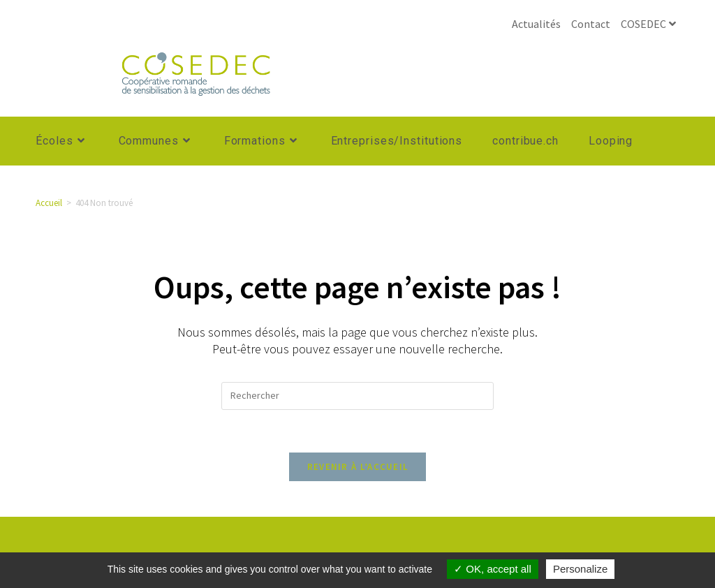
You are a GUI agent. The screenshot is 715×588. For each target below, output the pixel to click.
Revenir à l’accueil (358, 467)
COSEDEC (650, 24)
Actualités (536, 24)
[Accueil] (49, 203)
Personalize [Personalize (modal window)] (580, 569)
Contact (591, 24)
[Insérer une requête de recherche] (357, 396)
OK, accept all (493, 569)
